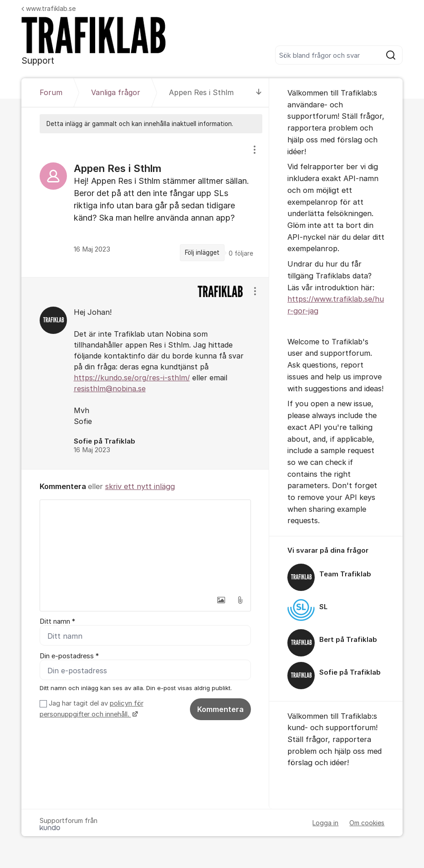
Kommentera (220, 709)
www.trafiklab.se (49, 8)
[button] (221, 600)
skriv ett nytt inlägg (140, 486)
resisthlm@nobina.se (110, 389)
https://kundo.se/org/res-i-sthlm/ (132, 378)
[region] (146, 205)
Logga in (325, 823)
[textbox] (146, 545)
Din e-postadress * (69, 656)
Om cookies (367, 823)
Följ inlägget (202, 252)
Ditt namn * (57, 621)
